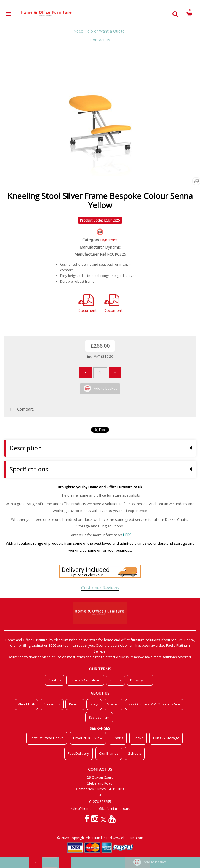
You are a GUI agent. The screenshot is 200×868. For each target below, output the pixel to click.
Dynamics (109, 240)
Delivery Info (140, 680)
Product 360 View (88, 738)
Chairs (118, 738)
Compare (21, 410)
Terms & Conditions (85, 680)
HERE (127, 535)
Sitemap (113, 704)
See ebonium (99, 717)
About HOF (26, 704)
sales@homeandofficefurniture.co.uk (100, 809)
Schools (135, 753)
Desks (138, 738)
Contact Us (52, 704)
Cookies (55, 680)
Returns (115, 680)
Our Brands (109, 753)
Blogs (94, 704)
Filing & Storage (166, 738)
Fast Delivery (78, 753)
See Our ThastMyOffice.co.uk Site (154, 704)
